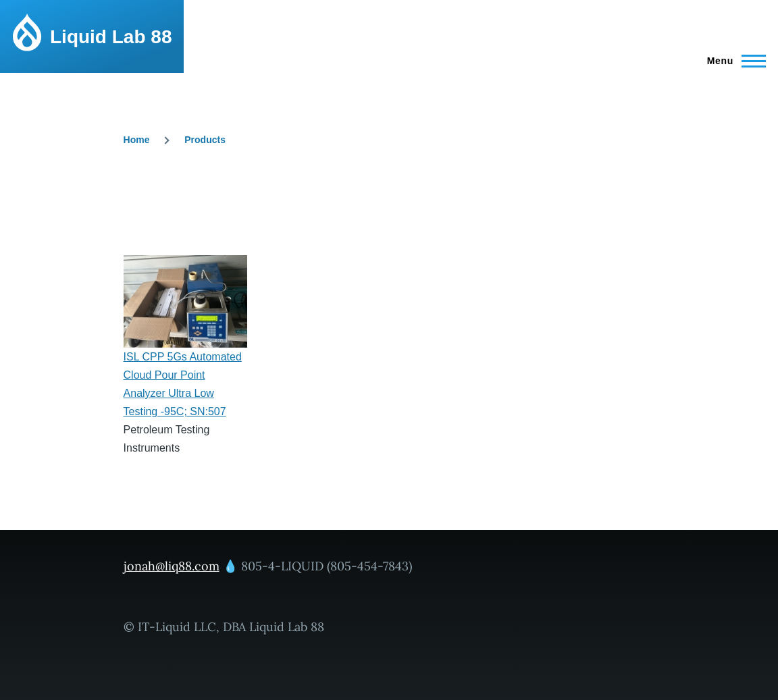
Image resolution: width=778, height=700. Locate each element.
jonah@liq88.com (172, 566)
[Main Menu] (732, 61)
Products (205, 140)
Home (137, 140)
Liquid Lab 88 (111, 37)
